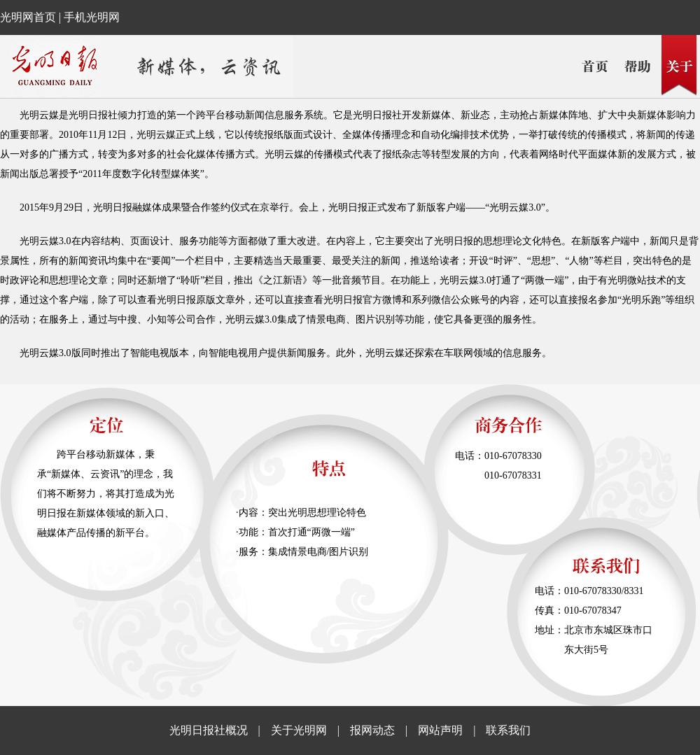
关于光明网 (299, 730)
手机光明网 (92, 17)
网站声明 (440, 730)
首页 (595, 66)
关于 (679, 66)
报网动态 (372, 730)
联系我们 (508, 730)
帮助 (637, 66)
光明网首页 (28, 17)
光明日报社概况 (209, 730)
